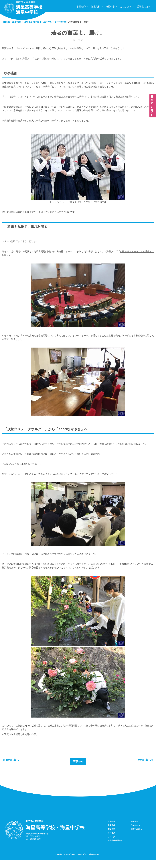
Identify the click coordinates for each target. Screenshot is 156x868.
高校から (78, 769)
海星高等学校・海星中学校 (55, 835)
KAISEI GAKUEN (78, 862)
